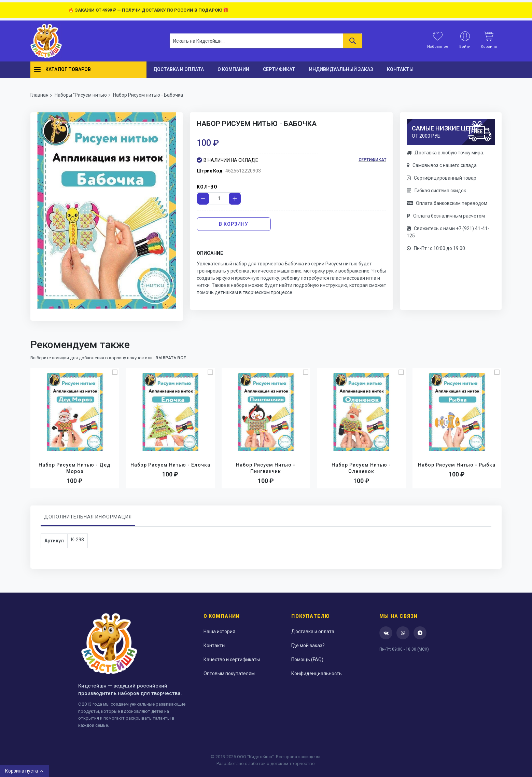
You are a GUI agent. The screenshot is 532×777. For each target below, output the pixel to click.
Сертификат (372, 160)
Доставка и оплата (313, 632)
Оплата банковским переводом (447, 203)
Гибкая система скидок (436, 191)
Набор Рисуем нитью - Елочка (170, 465)
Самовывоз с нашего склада (442, 165)
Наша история (219, 632)
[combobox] (266, 41)
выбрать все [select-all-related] (171, 358)
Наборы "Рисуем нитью (81, 95)
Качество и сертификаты (232, 660)
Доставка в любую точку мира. (445, 153)
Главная (39, 95)
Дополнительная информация (88, 517)
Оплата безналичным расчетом (446, 216)
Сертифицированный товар (442, 178)
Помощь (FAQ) (307, 660)
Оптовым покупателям (229, 674)
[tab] (88, 518)
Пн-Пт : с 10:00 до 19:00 (436, 248)
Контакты (214, 646)
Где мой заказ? (308, 646)
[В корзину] (234, 224)
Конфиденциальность (317, 674)
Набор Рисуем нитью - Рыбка (457, 465)
